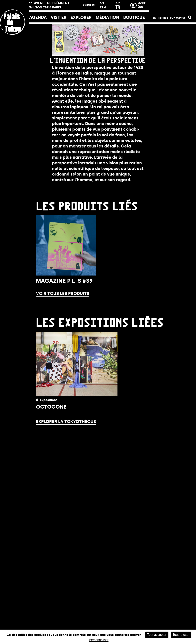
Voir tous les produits (63, 294)
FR (117, 3)
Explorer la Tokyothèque (66, 422)
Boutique (134, 17)
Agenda (38, 17)
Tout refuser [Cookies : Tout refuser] (181, 635)
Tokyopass (178, 18)
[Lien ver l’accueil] (15, 49)
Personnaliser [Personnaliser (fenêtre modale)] (99, 640)
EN (118, 7)
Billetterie (172, 7)
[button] (190, 18)
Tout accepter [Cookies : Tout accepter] (157, 635)
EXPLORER (81, 17)
